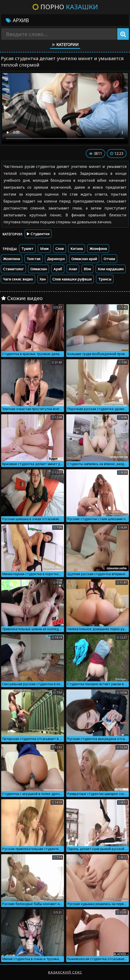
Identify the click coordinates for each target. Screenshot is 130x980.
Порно (65, 7)
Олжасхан (39, 269)
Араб (58, 269)
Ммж (44, 249)
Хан (43, 279)
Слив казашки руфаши (72, 279)
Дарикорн (56, 259)
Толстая (33, 259)
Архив (17, 20)
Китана (77, 249)
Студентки (38, 234)
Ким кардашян (111, 269)
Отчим (109, 259)
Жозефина (98, 249)
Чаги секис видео (18, 279)
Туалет (27, 249)
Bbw (87, 269)
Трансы (105, 279)
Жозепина (11, 259)
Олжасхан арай (84, 259)
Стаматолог (13, 269)
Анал (73, 269)
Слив (60, 249)
